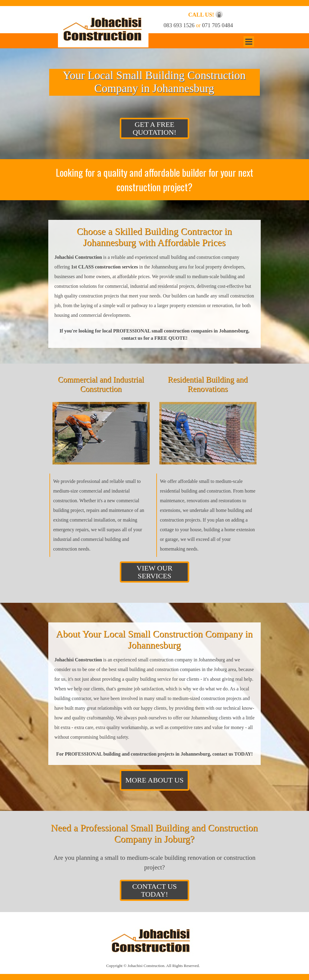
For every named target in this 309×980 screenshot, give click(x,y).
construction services (117, 267)
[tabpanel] (205, 15)
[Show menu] (249, 42)
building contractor (73, 698)
